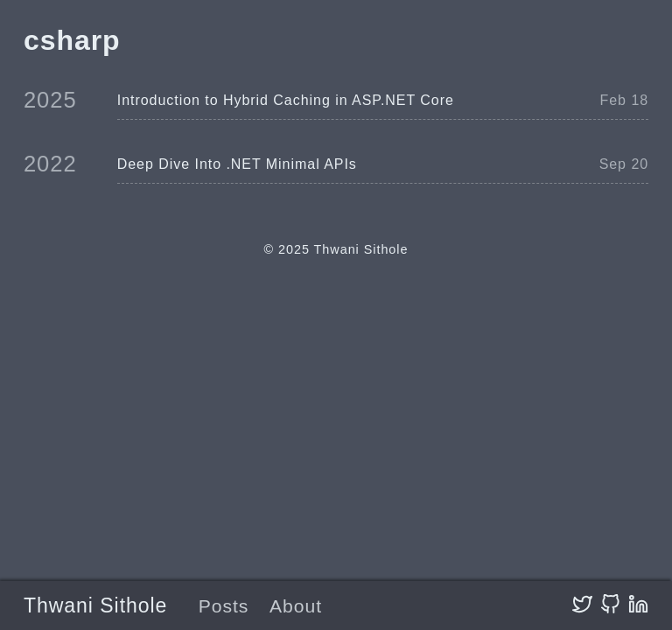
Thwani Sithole (96, 605)
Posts (224, 606)
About (296, 606)
